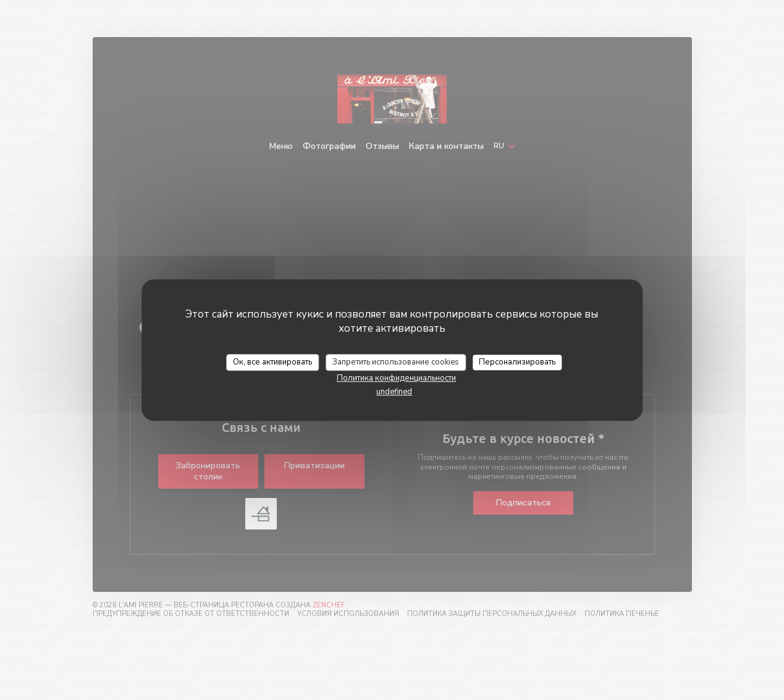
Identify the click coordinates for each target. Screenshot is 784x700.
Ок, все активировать (272, 362)
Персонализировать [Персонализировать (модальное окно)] (517, 362)
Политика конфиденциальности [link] (396, 378)
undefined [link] (394, 392)
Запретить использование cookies (396, 362)
